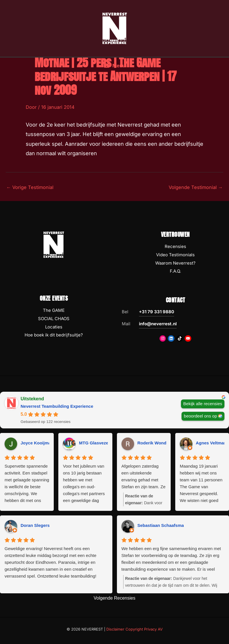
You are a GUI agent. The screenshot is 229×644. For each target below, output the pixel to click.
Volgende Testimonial (196, 187)
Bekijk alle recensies (203, 404)
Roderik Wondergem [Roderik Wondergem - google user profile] (158, 443)
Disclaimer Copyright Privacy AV (135, 629)
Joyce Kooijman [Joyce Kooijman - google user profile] (37, 443)
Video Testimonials (175, 255)
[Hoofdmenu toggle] (114, 69)
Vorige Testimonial (30, 187)
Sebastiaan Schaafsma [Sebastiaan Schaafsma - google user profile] (161, 525)
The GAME (54, 310)
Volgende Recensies (115, 598)
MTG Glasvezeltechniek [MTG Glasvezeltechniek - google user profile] (103, 443)
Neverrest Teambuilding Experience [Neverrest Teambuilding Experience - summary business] (57, 406)
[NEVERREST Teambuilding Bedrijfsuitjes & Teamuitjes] (115, 29)
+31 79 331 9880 (157, 312)
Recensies (175, 246)
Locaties (54, 327)
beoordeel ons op (200, 416)
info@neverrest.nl (158, 324)
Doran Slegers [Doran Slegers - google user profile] (35, 525)
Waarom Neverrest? (175, 263)
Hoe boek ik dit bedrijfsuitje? (54, 335)
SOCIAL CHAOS (54, 319)
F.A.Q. (175, 271)
